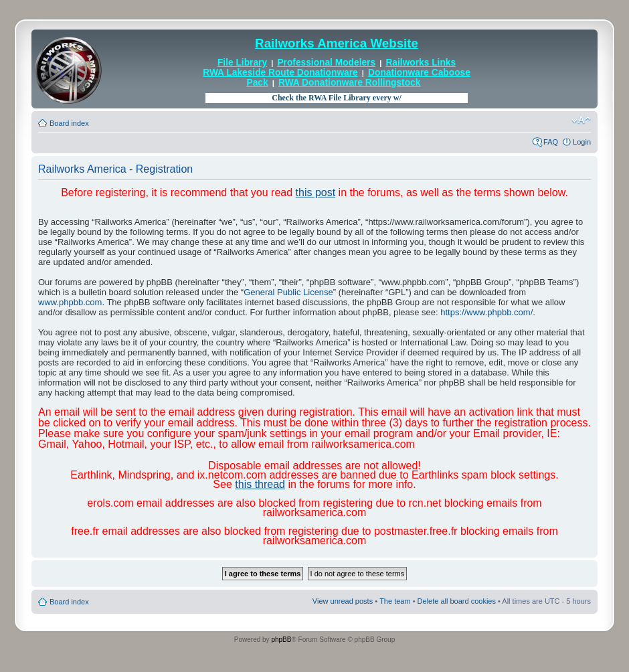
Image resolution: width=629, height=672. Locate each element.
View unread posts (343, 601)
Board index (69, 123)
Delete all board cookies (457, 601)
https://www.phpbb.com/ (486, 312)
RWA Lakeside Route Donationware (280, 73)
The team (395, 601)
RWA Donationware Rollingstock (349, 83)
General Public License (288, 292)
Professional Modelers (326, 63)
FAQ (551, 142)
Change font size (581, 120)
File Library (242, 63)
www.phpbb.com (70, 302)
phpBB (281, 640)
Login (582, 142)
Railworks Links (421, 63)
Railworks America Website (337, 43)
